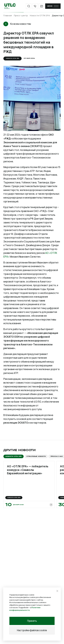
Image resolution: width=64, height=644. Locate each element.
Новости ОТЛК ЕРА (40, 16)
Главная (8, 16)
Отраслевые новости (36, 456)
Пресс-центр (21, 16)
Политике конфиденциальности (25, 609)
